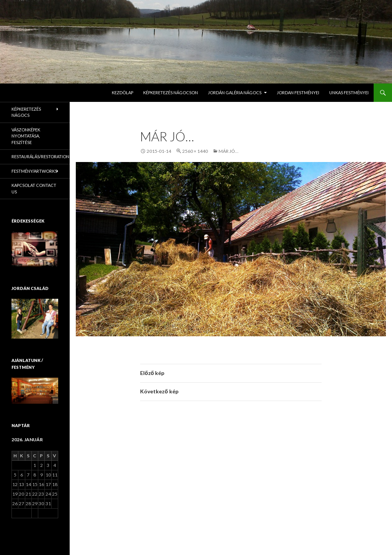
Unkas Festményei (349, 92)
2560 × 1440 (195, 151)
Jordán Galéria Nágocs (235, 92)
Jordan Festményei (298, 92)
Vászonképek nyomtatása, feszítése (26, 136)
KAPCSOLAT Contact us (34, 188)
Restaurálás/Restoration (40, 156)
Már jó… (229, 151)
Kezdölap (122, 92)
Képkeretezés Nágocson (171, 92)
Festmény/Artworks (34, 171)
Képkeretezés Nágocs (26, 112)
